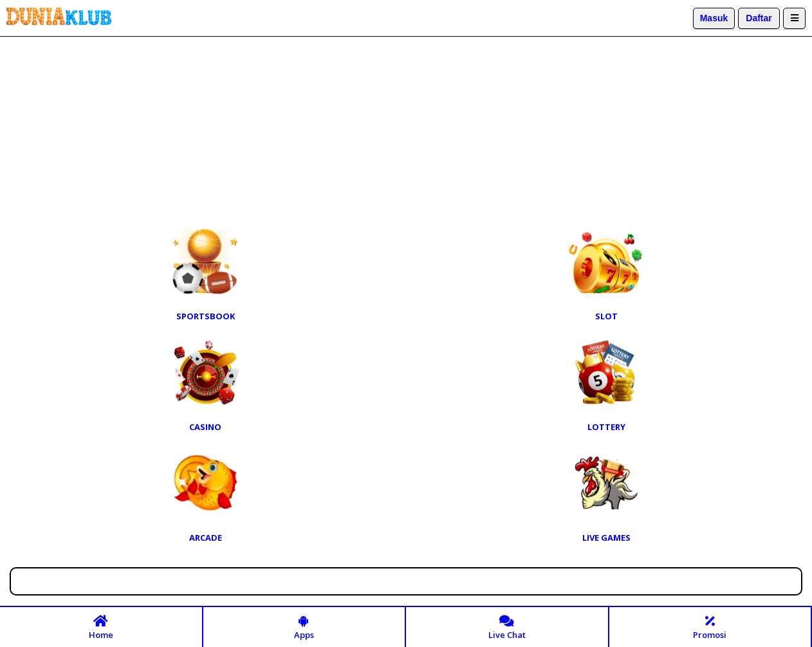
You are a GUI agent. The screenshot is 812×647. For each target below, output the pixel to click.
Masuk (714, 18)
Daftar (759, 18)
